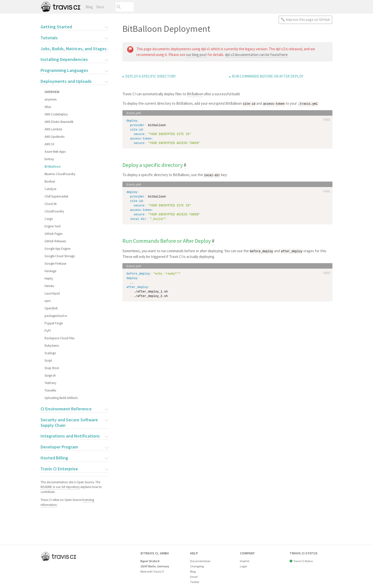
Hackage (50, 271)
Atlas (48, 107)
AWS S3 (49, 144)
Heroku (49, 286)
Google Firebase (55, 264)
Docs (100, 7)
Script (48, 361)
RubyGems (52, 346)
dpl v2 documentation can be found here (256, 55)
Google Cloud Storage (59, 256)
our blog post (196, 55)
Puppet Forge (53, 323)
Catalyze (50, 189)
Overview (52, 92)
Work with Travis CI (152, 571)
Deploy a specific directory (150, 76)
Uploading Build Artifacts (61, 398)
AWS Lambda (53, 129)
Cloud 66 (50, 204)
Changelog (197, 566)
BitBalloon (52, 167)
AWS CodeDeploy (56, 114)
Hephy (49, 278)
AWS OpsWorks (54, 137)
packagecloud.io (56, 316)
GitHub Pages (53, 234)
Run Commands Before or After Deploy (268, 76)
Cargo (49, 219)
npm (47, 301)
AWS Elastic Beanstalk (59, 122)
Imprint (245, 561)
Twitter (195, 582)
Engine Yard (52, 226)
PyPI (47, 331)
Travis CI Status (303, 561)
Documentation (200, 561)
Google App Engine (57, 249)
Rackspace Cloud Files (59, 338)
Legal (243, 566)
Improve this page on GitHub (308, 20)
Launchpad (52, 293)
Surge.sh (50, 375)
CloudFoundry (54, 211)
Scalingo (50, 353)
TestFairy (50, 383)
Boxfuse (50, 181)
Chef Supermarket (56, 196)
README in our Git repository (60, 487)
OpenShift (51, 308)
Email (194, 577)
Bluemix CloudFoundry (60, 174)
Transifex (50, 390)
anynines (50, 99)
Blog (89, 7)
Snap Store (52, 368)
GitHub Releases (55, 241)
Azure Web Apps (55, 152)
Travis (60, 7)
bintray (49, 159)
